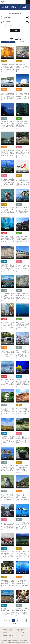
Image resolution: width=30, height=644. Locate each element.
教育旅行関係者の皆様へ (22, 630)
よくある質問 (20, 636)
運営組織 (4, 633)
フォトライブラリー (7, 636)
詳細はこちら (5, 46)
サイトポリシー (21, 633)
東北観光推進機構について (8, 630)
